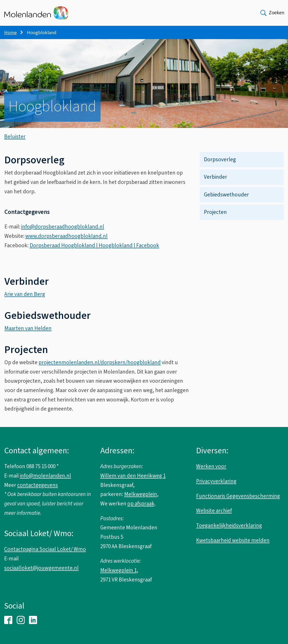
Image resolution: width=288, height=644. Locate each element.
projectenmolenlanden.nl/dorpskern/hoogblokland (100, 367)
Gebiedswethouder (226, 200)
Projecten (215, 217)
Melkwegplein (141, 494)
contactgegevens (37, 485)
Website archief (214, 511)
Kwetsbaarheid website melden (233, 540)
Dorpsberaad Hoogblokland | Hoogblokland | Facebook (94, 250)
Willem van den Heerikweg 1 (133, 476)
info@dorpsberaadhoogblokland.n (62, 232)
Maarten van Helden (28, 333)
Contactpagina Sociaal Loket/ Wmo (45, 549)
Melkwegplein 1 (118, 570)
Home (10, 33)
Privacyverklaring (216, 481)
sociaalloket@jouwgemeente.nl (41, 568)
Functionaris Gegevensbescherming (238, 496)
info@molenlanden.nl (45, 476)
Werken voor (211, 466)
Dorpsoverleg (220, 164)
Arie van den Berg (25, 299)
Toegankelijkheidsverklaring (229, 525)
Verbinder (215, 182)
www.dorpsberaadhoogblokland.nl (66, 241)
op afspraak (141, 504)
